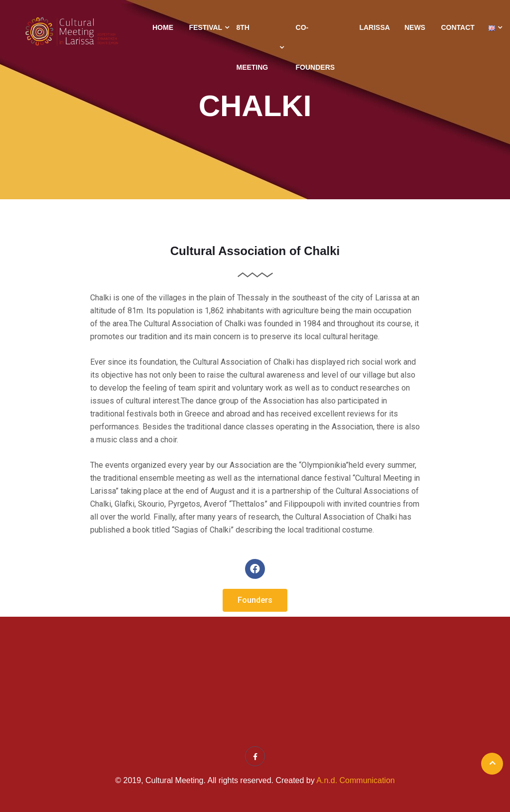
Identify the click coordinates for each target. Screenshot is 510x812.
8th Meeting (252, 47)
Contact (457, 27)
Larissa (374, 27)
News (415, 27)
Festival (205, 27)
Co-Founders (316, 47)
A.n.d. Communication (355, 780)
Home (163, 27)
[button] (255, 600)
